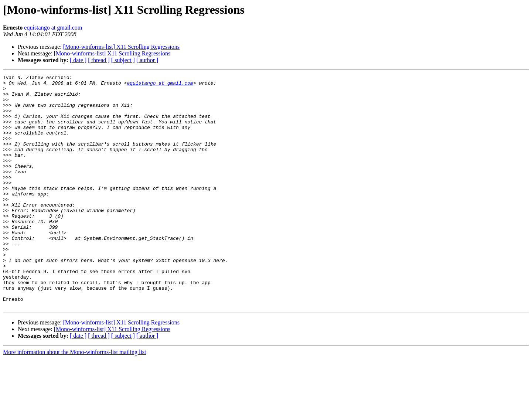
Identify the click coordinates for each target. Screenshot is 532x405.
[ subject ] (123, 60)
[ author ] (147, 60)
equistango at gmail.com (53, 28)
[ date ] (78, 60)
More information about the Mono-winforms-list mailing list (75, 399)
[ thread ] (99, 60)
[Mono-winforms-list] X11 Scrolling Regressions (121, 47)
